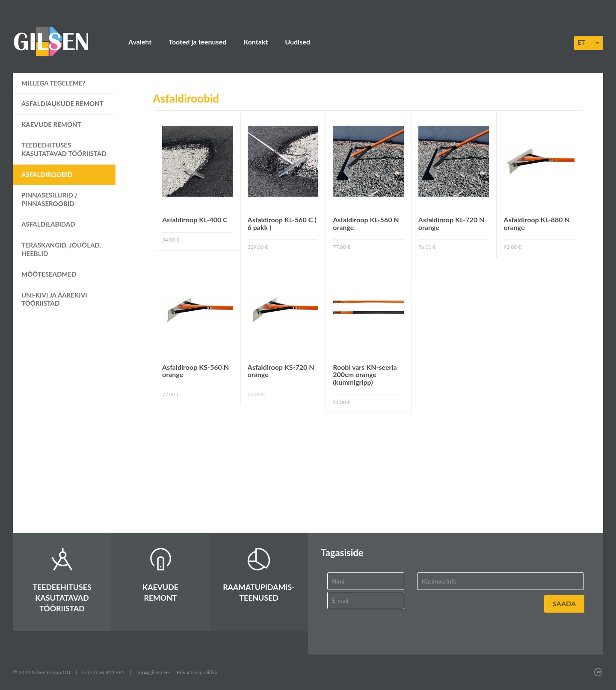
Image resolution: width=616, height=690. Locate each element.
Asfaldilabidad (48, 224)
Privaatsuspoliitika (197, 672)
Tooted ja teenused (197, 42)
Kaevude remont (51, 124)
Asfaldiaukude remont (62, 103)
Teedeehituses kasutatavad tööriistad (64, 149)
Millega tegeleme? (53, 83)
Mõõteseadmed (49, 274)
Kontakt (256, 42)
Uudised (297, 42)
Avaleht (140, 42)
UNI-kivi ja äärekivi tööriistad (54, 299)
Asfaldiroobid (47, 174)
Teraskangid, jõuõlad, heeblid (61, 249)
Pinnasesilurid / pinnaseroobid (50, 199)
